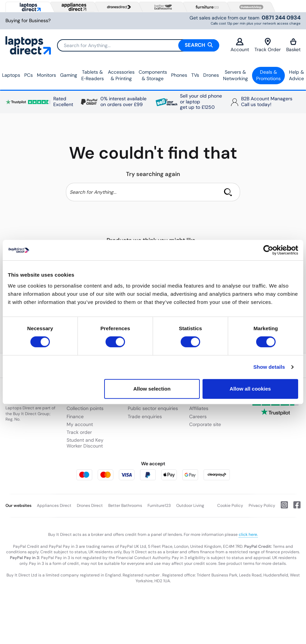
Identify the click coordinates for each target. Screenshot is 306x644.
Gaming (69, 75)
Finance (75, 416)
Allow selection (152, 389)
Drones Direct (90, 506)
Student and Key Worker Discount (85, 443)
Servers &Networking (235, 75)
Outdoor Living (190, 506)
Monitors (46, 75)
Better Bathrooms (125, 506)
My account (80, 424)
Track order (79, 432)
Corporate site (205, 424)
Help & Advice (296, 75)
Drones (211, 75)
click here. (248, 535)
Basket (293, 45)
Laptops (11, 75)
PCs (29, 75)
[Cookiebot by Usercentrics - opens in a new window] (268, 250)
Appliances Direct (54, 506)
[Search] (138, 45)
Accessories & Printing (121, 75)
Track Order (268, 45)
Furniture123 (159, 506)
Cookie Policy (230, 506)
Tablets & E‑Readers (93, 75)
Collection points (85, 408)
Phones (179, 75)
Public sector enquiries (153, 408)
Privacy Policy (262, 506)
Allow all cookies (250, 389)
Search (199, 45)
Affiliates (199, 408)
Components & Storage (153, 75)
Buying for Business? (28, 21)
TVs (195, 75)
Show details (269, 367)
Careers (198, 416)
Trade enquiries (145, 416)
